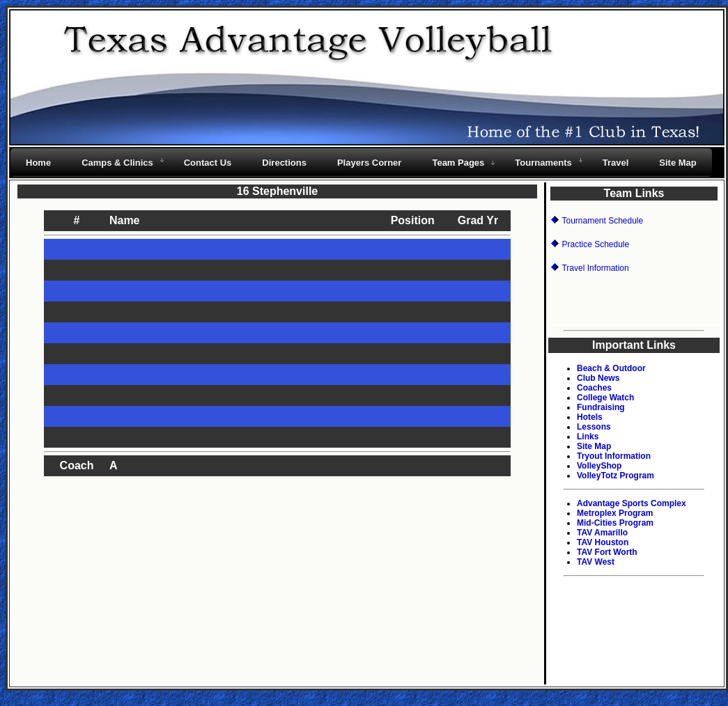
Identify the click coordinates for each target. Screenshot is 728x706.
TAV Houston (603, 542)
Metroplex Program (615, 513)
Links (588, 437)
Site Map (594, 446)
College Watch (605, 398)
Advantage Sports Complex (632, 503)
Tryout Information (614, 456)
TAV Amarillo (602, 533)
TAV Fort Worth (607, 552)
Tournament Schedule (602, 221)
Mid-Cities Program (615, 523)
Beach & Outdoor (611, 368)
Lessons (594, 427)
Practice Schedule (595, 244)
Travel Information (595, 268)
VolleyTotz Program (615, 476)
